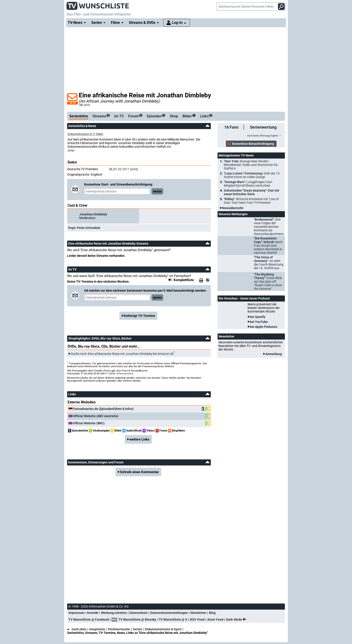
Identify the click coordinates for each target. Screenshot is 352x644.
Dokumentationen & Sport (163, 629)
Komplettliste (184, 280)
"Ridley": (251, 201)
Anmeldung (274, 354)
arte (134, 169)
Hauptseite (97, 629)
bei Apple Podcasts (264, 327)
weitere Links (139, 439)
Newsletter (198, 613)
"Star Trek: (251, 165)
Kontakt (93, 613)
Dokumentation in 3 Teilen (85, 134)
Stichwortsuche (119, 629)
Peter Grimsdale (89, 228)
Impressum (76, 613)
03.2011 (124, 169)
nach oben (77, 629)
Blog (212, 613)
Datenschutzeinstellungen (169, 613)
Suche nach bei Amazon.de (122, 354)
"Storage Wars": (248, 184)
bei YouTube (259, 322)
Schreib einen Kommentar (139, 472)
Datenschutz (139, 613)
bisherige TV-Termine (140, 316)
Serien (137, 629)
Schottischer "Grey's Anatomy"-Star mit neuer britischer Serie (252, 192)
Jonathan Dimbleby (93, 214)
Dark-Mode (237, 619)
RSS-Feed (197, 619)
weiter (157, 191)
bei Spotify (258, 317)
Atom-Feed (215, 619)
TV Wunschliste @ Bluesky (137, 619)
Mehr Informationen (121, 374)
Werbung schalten (114, 613)
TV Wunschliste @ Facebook (89, 619)
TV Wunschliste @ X (173, 619)
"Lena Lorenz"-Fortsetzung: (252, 175)
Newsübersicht (233, 208)
